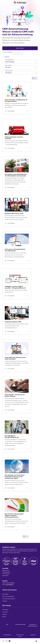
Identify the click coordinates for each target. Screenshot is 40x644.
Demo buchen (5, 594)
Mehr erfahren (20, 48)
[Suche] (4, 641)
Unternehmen (5, 610)
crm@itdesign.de (9, 585)
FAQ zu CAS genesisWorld (8, 596)
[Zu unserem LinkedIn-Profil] (10, 641)
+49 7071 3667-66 (10, 583)
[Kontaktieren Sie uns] (7, 641)
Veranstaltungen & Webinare (9, 599)
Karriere (4, 617)
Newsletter (5, 601)
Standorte (5, 614)
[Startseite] (20, 2)
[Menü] (36, 641)
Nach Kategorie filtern (9, 60)
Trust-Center (5, 612)
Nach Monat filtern (9, 71)
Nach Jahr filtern (8, 65)
